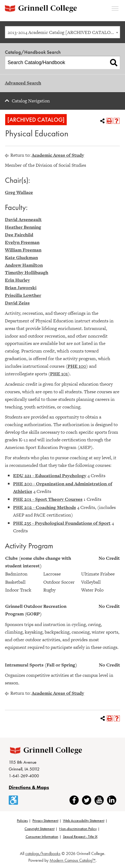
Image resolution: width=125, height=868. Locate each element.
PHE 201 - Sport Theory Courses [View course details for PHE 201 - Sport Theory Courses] (48, 499)
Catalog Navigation (31, 101)
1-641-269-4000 (24, 776)
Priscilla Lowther (23, 295)
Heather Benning (23, 227)
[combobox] (62, 32)
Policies (22, 820)
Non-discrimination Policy (78, 829)
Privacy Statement (45, 820)
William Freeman (23, 250)
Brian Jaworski (21, 288)
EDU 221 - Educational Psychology (50, 476)
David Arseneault (23, 219)
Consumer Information (42, 836)
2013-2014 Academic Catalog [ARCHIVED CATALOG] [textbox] (62, 32)
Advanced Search (23, 83)
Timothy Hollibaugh (27, 272)
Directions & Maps (29, 787)
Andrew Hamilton (24, 265)
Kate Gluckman (21, 257)
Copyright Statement (39, 829)
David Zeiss (17, 303)
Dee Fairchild (19, 235)
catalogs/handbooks (43, 853)
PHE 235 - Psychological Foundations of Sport (62, 523)
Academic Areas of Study (58, 155)
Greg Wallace (19, 192)
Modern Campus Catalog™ (73, 860)
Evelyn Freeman (22, 242)
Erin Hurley (17, 280)
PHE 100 (77, 366)
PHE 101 (59, 374)
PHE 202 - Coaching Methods (45, 507)
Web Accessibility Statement (84, 820)
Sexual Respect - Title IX (80, 836)
